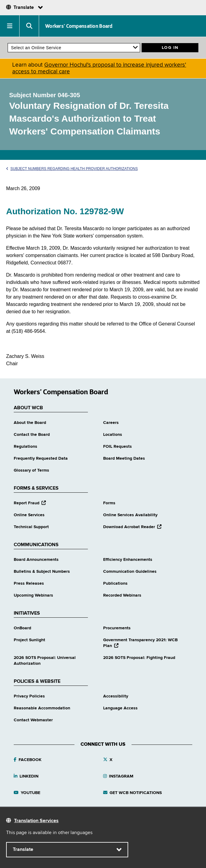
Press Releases (29, 583)
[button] (10, 26)
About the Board (30, 423)
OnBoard (22, 628)
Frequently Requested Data (41, 458)
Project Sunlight (29, 640)
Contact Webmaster (33, 720)
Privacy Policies (29, 696)
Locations (113, 435)
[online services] (74, 48)
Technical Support (31, 527)
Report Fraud (30, 503)
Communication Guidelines (130, 572)
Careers (111, 423)
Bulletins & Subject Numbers (42, 572)
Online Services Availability (130, 515)
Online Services (29, 515)
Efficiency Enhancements (128, 560)
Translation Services (36, 821)
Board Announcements (36, 560)
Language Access (120, 708)
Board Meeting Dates (124, 458)
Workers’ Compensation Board (79, 26)
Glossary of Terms (31, 470)
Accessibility (116, 696)
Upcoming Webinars (33, 595)
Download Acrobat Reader (132, 527)
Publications (115, 583)
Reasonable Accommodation (42, 708)
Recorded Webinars (122, 595)
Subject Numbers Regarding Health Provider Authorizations (72, 169)
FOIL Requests (117, 447)
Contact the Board (32, 435)
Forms (109, 503)
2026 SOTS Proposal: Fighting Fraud (139, 658)
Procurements (117, 628)
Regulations (25, 447)
